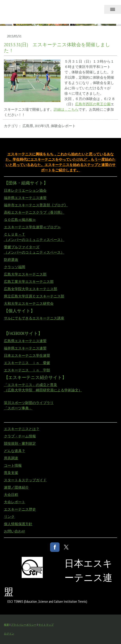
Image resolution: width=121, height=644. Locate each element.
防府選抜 (11, 260)
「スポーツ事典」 (18, 408)
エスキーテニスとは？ (22, 429)
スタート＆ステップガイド (25, 480)
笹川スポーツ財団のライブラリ (29, 403)
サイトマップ (46, 625)
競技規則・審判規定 (20, 443)
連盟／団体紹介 (16, 487)
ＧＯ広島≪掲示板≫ (20, 220)
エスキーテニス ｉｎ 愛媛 (27, 363)
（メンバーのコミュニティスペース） (34, 240)
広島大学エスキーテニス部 (25, 274)
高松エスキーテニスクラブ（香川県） (34, 212)
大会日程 (11, 495)
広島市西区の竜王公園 (93, 104)
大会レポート (15, 502)
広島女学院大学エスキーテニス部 (31, 289)
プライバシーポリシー (24, 625)
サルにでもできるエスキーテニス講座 (34, 318)
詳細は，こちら (66, 109)
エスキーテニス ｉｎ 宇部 (27, 370)
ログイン (9, 634)
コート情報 (13, 465)
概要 (7, 625)
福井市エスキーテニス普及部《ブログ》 (36, 205)
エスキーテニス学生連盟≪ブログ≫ (32, 227)
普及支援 (11, 473)
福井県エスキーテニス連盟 (25, 198)
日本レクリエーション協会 (25, 190)
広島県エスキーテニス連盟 (25, 341)
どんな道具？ (15, 451)
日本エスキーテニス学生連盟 (27, 356)
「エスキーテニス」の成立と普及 (31, 385)
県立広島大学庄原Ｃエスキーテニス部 (34, 296)
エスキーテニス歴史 (20, 509)
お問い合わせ (15, 531)
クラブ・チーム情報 (20, 436)
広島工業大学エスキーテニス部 (29, 282)
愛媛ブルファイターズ (22, 247)
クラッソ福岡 (15, 267)
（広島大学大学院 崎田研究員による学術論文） (43, 390)
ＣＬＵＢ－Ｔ (15, 234)
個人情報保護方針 (18, 524)
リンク (9, 517)
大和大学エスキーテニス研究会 (29, 304)
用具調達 (11, 458)
